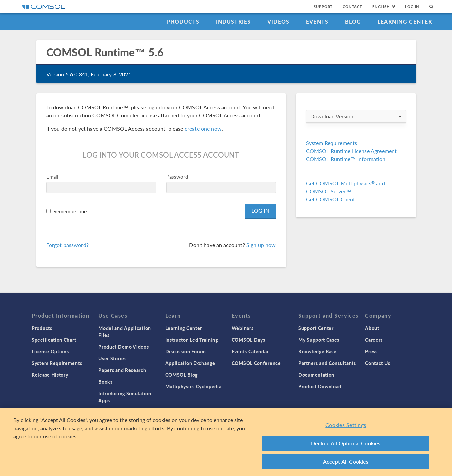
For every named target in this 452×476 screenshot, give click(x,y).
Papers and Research (122, 370)
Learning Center (405, 21)
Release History (50, 375)
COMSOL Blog (182, 375)
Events (317, 21)
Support (323, 6)
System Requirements (332, 143)
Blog (353, 21)
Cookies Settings (346, 425)
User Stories (112, 358)
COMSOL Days (249, 340)
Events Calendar (250, 351)
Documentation (316, 375)
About (372, 328)
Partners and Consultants (327, 363)
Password (177, 176)
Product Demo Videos (123, 347)
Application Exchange (190, 363)
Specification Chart (54, 340)
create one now (203, 128)
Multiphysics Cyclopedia (193, 386)
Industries (233, 21)
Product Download (320, 386)
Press (371, 351)
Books (105, 382)
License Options (50, 351)
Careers (374, 340)
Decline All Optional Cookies (346, 443)
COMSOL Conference (256, 363)
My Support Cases (319, 340)
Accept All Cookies (346, 461)
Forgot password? (67, 245)
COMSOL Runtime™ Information (346, 159)
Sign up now (261, 245)
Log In (412, 6)
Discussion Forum (186, 351)
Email (52, 176)
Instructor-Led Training (192, 340)
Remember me (70, 211)
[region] (226, 442)
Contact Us (378, 363)
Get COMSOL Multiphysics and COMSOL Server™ (346, 187)
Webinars (243, 328)
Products (183, 21)
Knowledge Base (318, 351)
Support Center (316, 328)
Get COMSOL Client (331, 199)
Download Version (356, 116)
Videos (279, 21)
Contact (353, 6)
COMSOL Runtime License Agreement (352, 151)
